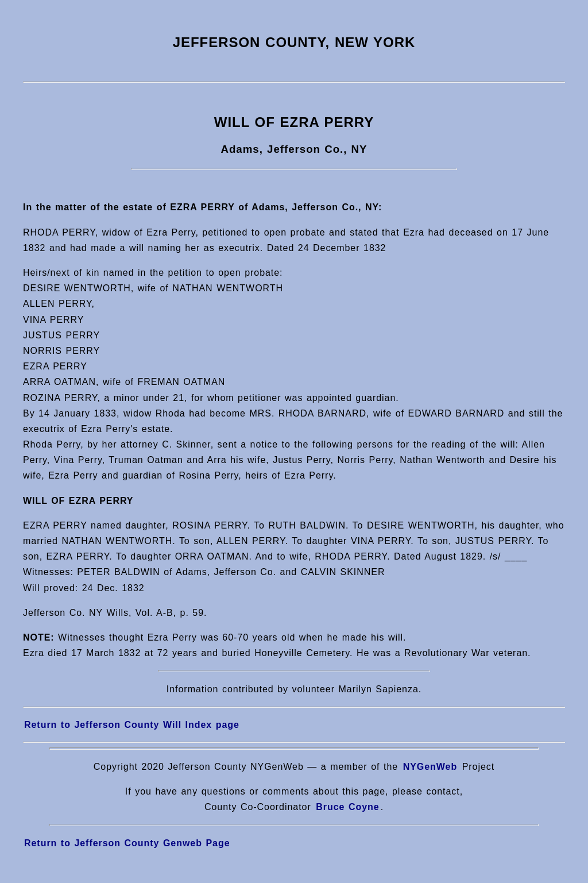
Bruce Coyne (347, 807)
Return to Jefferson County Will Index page (132, 725)
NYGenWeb (430, 767)
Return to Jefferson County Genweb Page (127, 843)
